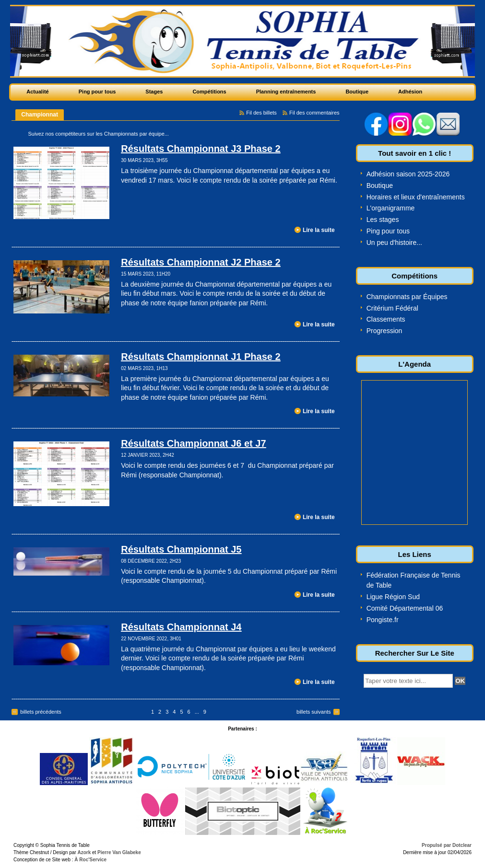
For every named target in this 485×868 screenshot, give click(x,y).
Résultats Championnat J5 (181, 549)
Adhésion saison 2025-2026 (408, 174)
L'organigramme (391, 208)
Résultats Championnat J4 (181, 627)
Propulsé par (437, 845)
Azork (84, 852)
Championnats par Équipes (407, 297)
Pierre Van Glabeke (119, 852)
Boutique (380, 185)
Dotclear (462, 845)
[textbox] (408, 681)
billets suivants (314, 712)
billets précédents (41, 712)
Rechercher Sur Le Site (415, 653)
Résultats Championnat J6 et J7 (193, 443)
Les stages (383, 220)
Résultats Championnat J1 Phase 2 (201, 357)
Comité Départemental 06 (405, 608)
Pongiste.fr (383, 620)
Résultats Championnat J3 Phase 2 (201, 149)
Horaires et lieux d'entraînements (416, 197)
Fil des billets (261, 113)
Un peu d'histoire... (394, 243)
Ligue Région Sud (393, 597)
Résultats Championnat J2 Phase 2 (201, 262)
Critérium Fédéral (392, 308)
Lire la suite (319, 230)
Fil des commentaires (314, 113)
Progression (384, 331)
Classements (386, 319)
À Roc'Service (90, 860)
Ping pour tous (388, 231)
